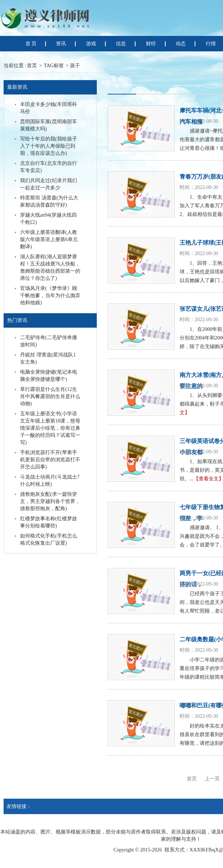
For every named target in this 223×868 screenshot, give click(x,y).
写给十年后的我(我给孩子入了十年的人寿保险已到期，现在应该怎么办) (49, 146)
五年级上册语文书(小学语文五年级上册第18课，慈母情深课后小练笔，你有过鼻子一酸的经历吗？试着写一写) (50, 428)
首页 (32, 66)
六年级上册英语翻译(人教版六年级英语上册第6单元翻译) (49, 239)
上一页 (212, 779)
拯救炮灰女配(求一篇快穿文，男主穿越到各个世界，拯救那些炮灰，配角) (50, 501)
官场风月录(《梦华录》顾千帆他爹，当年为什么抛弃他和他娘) (50, 296)
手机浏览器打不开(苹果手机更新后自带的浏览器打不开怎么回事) (50, 460)
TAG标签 (54, 66)
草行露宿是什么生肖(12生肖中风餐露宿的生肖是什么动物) (50, 396)
